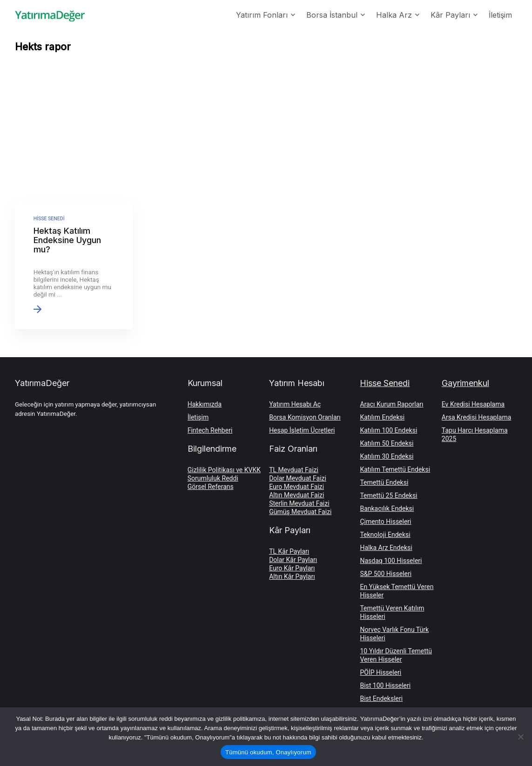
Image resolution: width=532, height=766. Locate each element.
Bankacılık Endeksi (387, 508)
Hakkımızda (205, 404)
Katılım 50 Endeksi (387, 443)
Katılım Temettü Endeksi (395, 469)
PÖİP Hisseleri (380, 672)
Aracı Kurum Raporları (391, 404)
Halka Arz (394, 15)
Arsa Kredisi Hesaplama (476, 417)
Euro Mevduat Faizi (296, 487)
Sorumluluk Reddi (213, 478)
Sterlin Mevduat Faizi (299, 503)
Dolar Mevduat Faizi (298, 478)
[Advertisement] (266, 129)
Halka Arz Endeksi (386, 548)
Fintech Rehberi (210, 430)
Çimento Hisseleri (385, 522)
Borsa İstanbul (332, 15)
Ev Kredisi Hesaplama (473, 404)
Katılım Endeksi (382, 417)
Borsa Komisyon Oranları (305, 417)
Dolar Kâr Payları (293, 560)
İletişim (500, 15)
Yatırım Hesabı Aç (295, 404)
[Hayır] (520, 737)
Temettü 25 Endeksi (388, 495)
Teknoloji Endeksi (385, 535)
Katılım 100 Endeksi (388, 430)
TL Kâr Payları (289, 551)
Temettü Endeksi (384, 482)
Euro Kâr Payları (292, 568)
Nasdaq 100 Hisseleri (391, 561)
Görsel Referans (211, 487)
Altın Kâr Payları (292, 576)
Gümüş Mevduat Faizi (300, 512)
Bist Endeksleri (381, 698)
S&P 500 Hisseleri (386, 574)
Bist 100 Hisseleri (385, 685)
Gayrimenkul (465, 383)
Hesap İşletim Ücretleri (302, 430)
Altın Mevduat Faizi (296, 495)
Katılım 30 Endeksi (387, 456)
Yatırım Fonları (262, 15)
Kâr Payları (450, 15)
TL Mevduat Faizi (294, 470)
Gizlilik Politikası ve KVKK (224, 470)
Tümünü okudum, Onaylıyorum (268, 752)
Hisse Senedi (385, 383)
